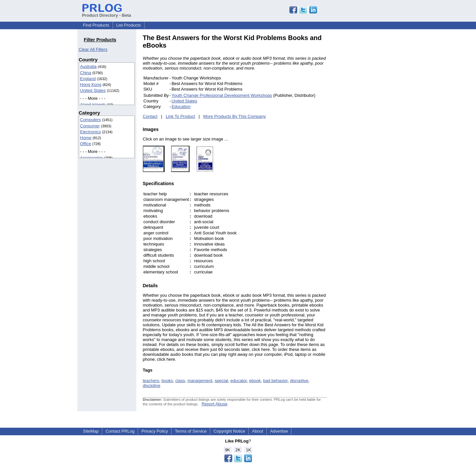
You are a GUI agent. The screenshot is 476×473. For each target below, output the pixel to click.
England (88, 79)
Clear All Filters (93, 49)
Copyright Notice (229, 431)
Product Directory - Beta (107, 13)
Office (86, 144)
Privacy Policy (155, 431)
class (180, 381)
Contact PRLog (120, 431)
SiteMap (91, 431)
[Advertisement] (371, 133)
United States (93, 90)
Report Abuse (215, 404)
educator (238, 381)
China (86, 73)
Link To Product (180, 116)
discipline (152, 386)
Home (86, 138)
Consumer (90, 126)
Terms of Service (191, 431)
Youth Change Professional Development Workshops (222, 95)
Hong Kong (91, 85)
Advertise (279, 431)
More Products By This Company (235, 116)
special (221, 381)
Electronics (91, 132)
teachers (151, 381)
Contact (150, 116)
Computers (91, 120)
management (200, 381)
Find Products (96, 25)
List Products (129, 25)
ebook (255, 381)
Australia (89, 66)
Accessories (92, 158)
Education (181, 107)
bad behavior (275, 381)
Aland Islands (93, 105)
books (167, 381)
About (258, 431)
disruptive (299, 381)
